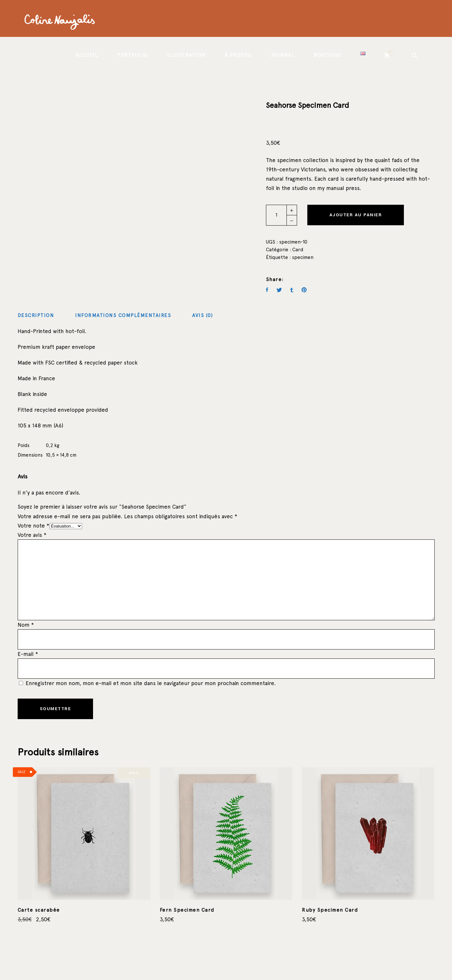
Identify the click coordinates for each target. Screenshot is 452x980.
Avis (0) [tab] (202, 315)
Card (298, 250)
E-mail (28, 654)
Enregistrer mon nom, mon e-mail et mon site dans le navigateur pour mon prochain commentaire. (151, 683)
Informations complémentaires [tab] (123, 315)
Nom (26, 625)
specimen (303, 257)
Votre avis (32, 535)
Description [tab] (36, 315)
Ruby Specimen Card (330, 910)
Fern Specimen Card (187, 910)
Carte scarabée (39, 910)
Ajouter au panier (356, 215)
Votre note (34, 526)
